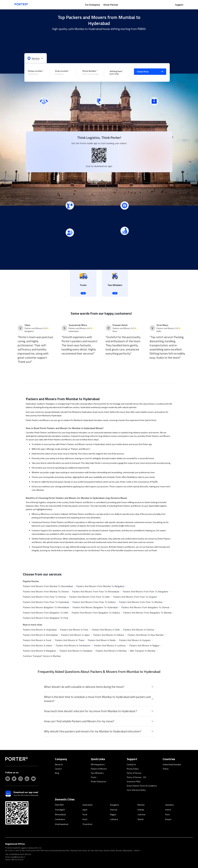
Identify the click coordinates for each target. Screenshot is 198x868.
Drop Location (62, 71)
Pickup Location (35, 71)
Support (179, 5)
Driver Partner (111, 5)
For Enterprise (93, 5)
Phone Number (89, 71)
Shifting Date (116, 71)
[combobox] (36, 74)
